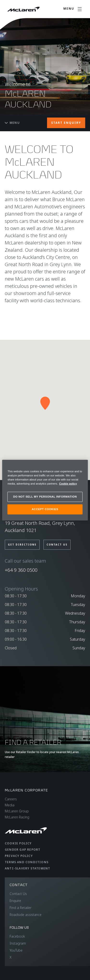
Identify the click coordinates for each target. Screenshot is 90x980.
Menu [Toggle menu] (12, 123)
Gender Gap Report (23, 850)
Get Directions (22, 545)
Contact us (57, 545)
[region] (45, 490)
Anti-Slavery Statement (27, 868)
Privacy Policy (19, 856)
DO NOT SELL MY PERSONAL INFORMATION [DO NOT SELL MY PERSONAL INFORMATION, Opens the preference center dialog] (45, 497)
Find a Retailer (21, 908)
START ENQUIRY (66, 123)
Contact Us (18, 894)
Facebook (17, 936)
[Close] (81, 465)
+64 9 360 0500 (21, 570)
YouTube (16, 950)
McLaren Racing (17, 817)
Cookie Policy (18, 843)
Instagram (18, 943)
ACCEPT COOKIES (45, 509)
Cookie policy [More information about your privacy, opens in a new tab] (68, 484)
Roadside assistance (26, 915)
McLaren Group (17, 811)
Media (10, 805)
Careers (11, 799)
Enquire (15, 901)
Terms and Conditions (27, 862)
